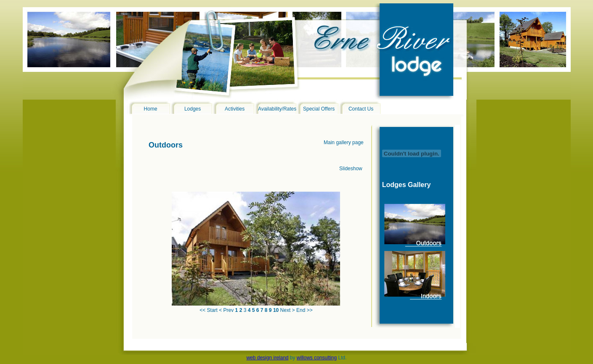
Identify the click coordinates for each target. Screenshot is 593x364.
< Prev (226, 310)
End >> (304, 310)
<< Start (209, 310)
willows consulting (317, 358)
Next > (288, 310)
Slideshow (351, 169)
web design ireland (267, 358)
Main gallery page (344, 142)
